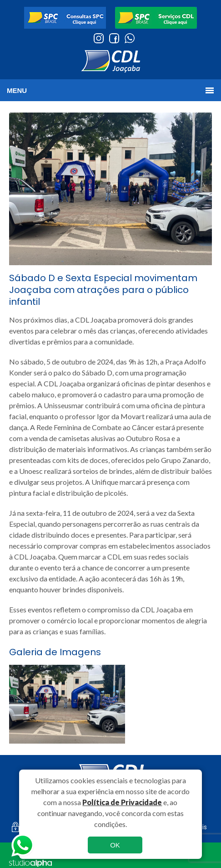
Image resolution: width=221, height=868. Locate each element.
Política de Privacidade (122, 802)
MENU (17, 90)
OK (115, 845)
